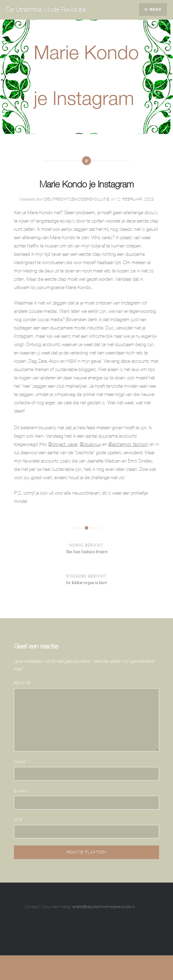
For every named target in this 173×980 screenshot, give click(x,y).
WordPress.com (132, 968)
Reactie (24, 683)
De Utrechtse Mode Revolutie (46, 10)
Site (18, 820)
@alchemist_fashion (128, 444)
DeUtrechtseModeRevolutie (77, 199)
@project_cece (63, 444)
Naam (22, 762)
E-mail (23, 791)
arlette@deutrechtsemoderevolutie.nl (104, 907)
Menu (155, 10)
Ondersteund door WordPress (52, 968)
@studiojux (90, 444)
